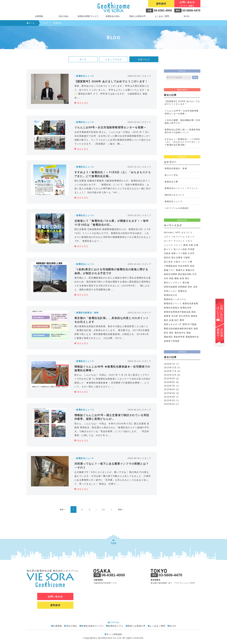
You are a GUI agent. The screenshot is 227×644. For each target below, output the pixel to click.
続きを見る (83, 103)
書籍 (177, 278)
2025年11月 (170, 371)
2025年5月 (170, 393)
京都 (191, 245)
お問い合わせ (187, 4)
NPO (178, 232)
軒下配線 (192, 324)
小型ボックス (180, 262)
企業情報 (57, 626)
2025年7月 (170, 386)
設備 (171, 320)
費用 (182, 320)
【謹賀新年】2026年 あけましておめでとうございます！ (182, 103)
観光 (166, 320)
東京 (187, 278)
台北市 (191, 253)
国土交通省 (177, 257)
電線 (189, 333)
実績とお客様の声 (137, 16)
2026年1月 (170, 364)
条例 (182, 278)
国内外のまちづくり (175, 195)
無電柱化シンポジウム (175, 299)
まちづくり (187, 232)
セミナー (168, 241)
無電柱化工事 (171, 182)
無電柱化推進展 (190, 303)
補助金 (194, 316)
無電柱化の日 (171, 295)
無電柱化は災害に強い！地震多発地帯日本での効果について (182, 131)
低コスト (168, 249)
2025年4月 (170, 397)
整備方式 (190, 270)
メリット (178, 245)
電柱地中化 (180, 333)
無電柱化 (183, 291)
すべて (83, 59)
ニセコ (189, 241)
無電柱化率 (186, 308)
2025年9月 (170, 378)
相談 (194, 312)
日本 (166, 278)
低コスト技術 (180, 249)
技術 (192, 266)
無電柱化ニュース (174, 201)
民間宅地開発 (171, 287)
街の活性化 (185, 316)
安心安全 (168, 262)
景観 (171, 278)
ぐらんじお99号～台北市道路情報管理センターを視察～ (182, 112)
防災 (166, 333)
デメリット (179, 241)
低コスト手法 (171, 175)
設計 (177, 320)
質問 (185, 324)
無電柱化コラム (116, 626)
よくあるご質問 (162, 16)
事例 (186, 245)
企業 (196, 245)
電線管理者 (179, 337)
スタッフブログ (113, 59)
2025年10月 (170, 375)
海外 (190, 287)
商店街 (167, 257)
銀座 (196, 328)
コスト (167, 237)
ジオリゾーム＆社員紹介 (177, 208)
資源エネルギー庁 (173, 324)
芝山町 (175, 316)
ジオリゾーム (178, 237)
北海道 (167, 253)
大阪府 (187, 257)
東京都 (186, 283)
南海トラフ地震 (179, 253)
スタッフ (190, 237)
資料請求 (161, 4)
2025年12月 (170, 367)
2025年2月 (170, 404)
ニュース (168, 245)
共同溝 (191, 249)
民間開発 (183, 287)
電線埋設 (168, 337)
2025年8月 (170, 382)
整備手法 (180, 270)
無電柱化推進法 (172, 308)
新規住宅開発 (171, 274)
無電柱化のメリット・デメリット (181, 188)
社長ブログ (144, 59)
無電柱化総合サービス (93, 626)
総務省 (167, 316)
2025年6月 (170, 389)
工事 (190, 262)
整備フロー (169, 270)
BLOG (187, 16)
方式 (194, 274)
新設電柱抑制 (185, 274)
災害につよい (171, 291)
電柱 (171, 333)
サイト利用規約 (113, 634)
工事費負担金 (171, 266)
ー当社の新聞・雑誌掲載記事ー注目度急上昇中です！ (182, 122)
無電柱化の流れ (113, 16)
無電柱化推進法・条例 (176, 168)
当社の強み (72, 626)
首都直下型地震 (172, 341)
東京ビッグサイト (173, 283)
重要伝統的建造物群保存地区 (178, 328)
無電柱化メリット (173, 303)
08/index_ (169, 232)
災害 (195, 287)
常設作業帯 (184, 266)
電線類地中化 (192, 337)
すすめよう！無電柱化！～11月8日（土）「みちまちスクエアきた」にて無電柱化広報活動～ (182, 142)
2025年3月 (170, 400)
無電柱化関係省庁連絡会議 (177, 312)
